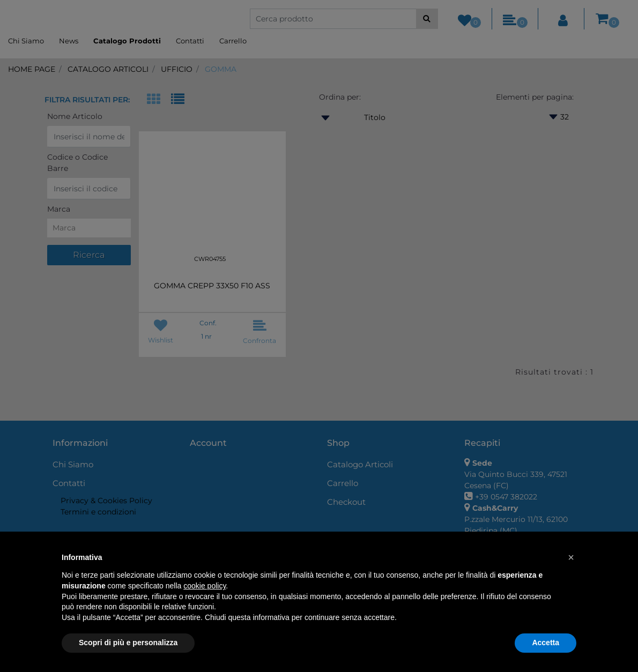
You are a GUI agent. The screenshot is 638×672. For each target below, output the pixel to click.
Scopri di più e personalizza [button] (128, 643)
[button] (571, 557)
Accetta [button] (546, 643)
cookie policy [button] (205, 586)
